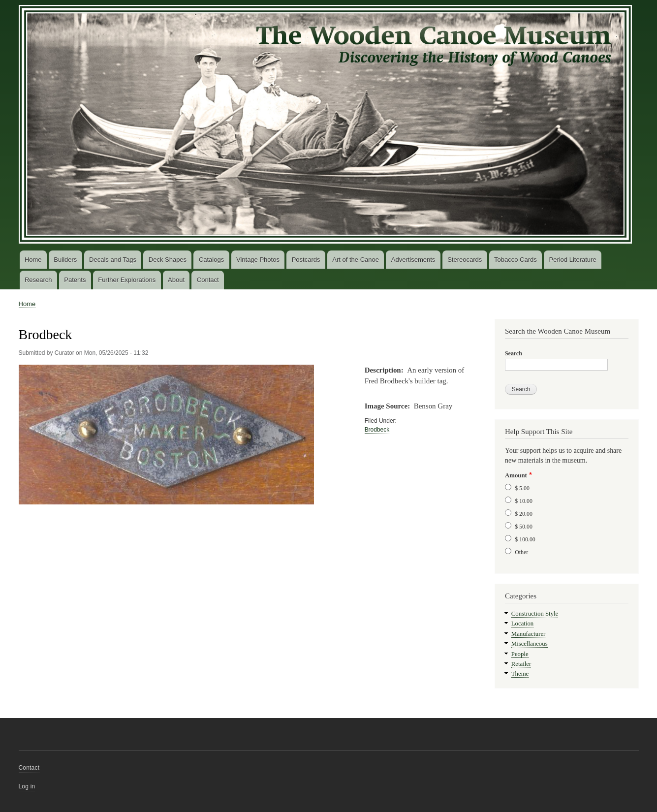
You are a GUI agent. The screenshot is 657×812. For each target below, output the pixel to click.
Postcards (306, 260)
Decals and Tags (113, 260)
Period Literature (573, 260)
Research (38, 280)
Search (514, 353)
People (520, 654)
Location (522, 624)
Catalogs (211, 260)
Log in (27, 786)
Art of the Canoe (356, 260)
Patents (75, 280)
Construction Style (535, 614)
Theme (520, 674)
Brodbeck (377, 430)
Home (33, 260)
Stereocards (465, 260)
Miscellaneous (530, 644)
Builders (65, 260)
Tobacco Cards (516, 260)
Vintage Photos (258, 260)
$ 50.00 (524, 527)
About (176, 280)
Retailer (521, 664)
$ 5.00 (522, 488)
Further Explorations (127, 280)
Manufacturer (529, 634)
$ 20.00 (524, 514)
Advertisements (413, 260)
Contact (208, 280)
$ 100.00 (525, 539)
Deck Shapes (168, 260)
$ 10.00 (524, 501)
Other (521, 552)
